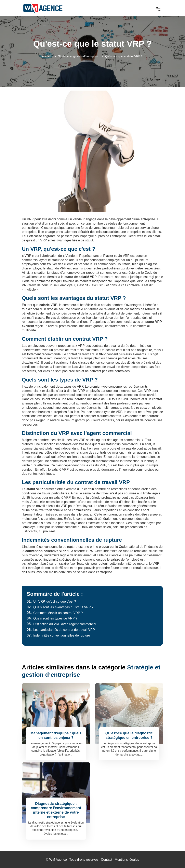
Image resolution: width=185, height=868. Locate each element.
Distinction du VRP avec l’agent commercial (62, 624)
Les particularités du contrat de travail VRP (61, 630)
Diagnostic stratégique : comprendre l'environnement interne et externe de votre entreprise (56, 810)
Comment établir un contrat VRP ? (55, 613)
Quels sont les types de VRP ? (52, 618)
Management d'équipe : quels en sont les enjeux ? (56, 735)
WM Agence (58, 860)
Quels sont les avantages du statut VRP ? (60, 607)
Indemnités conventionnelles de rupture (58, 635)
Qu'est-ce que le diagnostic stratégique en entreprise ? (129, 735)
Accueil (46, 56)
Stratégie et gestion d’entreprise (78, 56)
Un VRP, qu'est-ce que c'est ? (51, 602)
